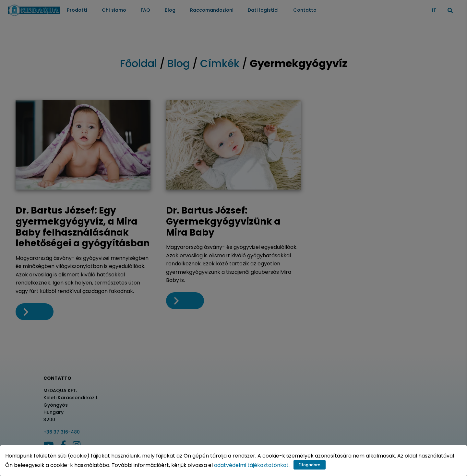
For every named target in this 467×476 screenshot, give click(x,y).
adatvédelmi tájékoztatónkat (251, 465)
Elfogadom (310, 465)
